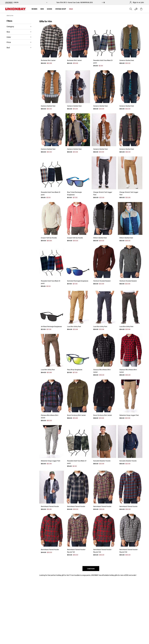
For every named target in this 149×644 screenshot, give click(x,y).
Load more (91, 569)
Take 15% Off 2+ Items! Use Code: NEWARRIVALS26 (74, 2)
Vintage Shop (61, 9)
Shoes (49, 9)
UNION (16, 2)
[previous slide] (47, 2)
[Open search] (131, 9)
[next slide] (102, 2)
